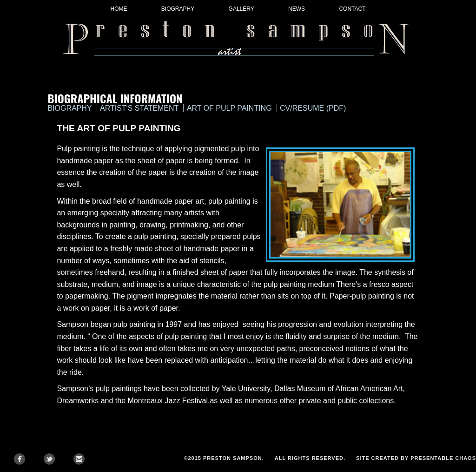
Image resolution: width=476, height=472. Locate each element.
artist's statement (139, 108)
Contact (352, 9)
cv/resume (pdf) (313, 108)
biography (69, 108)
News (297, 9)
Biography (178, 9)
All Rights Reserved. (310, 458)
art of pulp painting (229, 108)
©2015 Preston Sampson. (224, 458)
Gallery (241, 9)
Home (119, 9)
